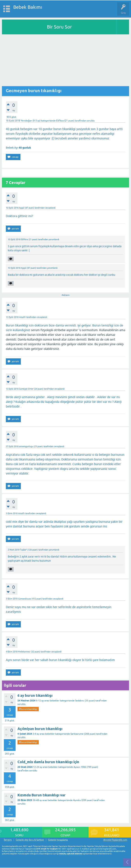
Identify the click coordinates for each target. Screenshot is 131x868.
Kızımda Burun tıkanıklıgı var (42, 795)
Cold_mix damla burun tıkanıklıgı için (48, 762)
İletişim (8, 840)
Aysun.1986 (80, 767)
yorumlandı (54, 239)
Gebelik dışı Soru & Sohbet (30, 840)
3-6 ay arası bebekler (44, 734)
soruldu (91, 121)
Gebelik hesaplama (58, 840)
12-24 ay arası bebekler (45, 767)
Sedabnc (80, 701)
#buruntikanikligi (28, 709)
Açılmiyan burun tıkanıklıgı (40, 729)
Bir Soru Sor (59, 27)
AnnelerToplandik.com (115, 840)
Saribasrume (77, 734)
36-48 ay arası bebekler (45, 800)
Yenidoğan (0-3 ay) (31, 121)
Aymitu (77, 800)
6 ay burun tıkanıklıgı (35, 695)
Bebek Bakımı (28, 7)
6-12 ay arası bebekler (48, 701)
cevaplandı (50, 208)
